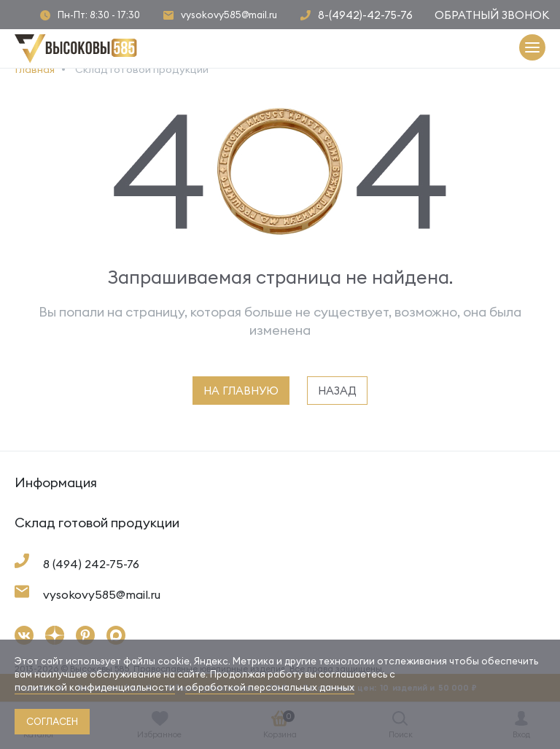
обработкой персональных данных (270, 687)
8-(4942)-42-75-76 (365, 15)
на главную (241, 391)
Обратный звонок (492, 15)
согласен (52, 721)
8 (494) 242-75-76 (91, 564)
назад (337, 391)
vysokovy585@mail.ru (229, 15)
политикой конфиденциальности (95, 687)
